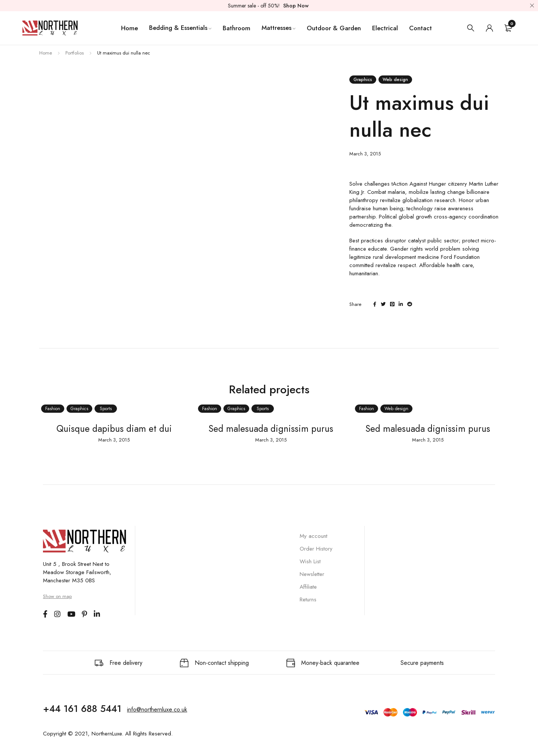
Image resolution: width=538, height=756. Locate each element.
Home (46, 53)
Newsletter (312, 574)
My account (313, 536)
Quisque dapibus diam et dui (112, 428)
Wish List (310, 561)
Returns (308, 599)
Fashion (51, 409)
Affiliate (308, 587)
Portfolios (75, 53)
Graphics (363, 80)
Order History (316, 549)
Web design (395, 80)
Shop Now (296, 6)
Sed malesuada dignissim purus (269, 428)
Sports (104, 409)
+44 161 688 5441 (82, 708)
